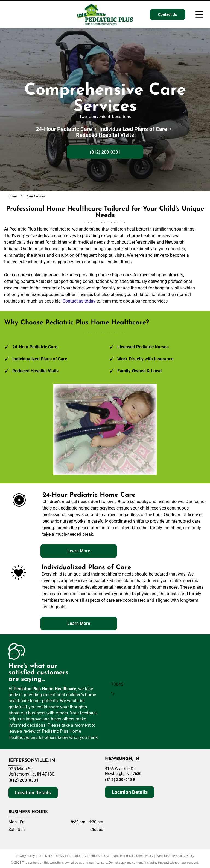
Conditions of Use (97, 856)
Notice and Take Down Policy (133, 856)
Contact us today (79, 301)
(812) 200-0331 (24, 780)
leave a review (22, 731)
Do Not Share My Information (61, 856)
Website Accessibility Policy (175, 856)
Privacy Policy (25, 856)
